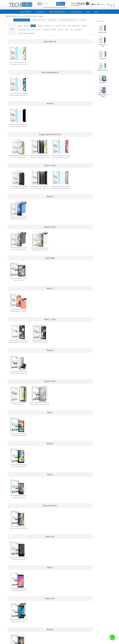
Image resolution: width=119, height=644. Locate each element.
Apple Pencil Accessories (57, 12)
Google (33, 26)
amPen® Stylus (52, 20)
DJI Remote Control (24, 30)
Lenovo (39, 30)
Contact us (102, 4)
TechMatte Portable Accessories (68, 20)
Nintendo (47, 26)
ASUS (33, 30)
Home (18, 16)
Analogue (84, 26)
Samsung (26, 26)
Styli (88, 12)
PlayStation (46, 30)
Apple (20, 26)
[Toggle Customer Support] (112, 637)
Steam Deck (76, 26)
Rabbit (54, 30)
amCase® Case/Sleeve (38, 20)
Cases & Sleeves (76, 12)
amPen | (58, 8)
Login (109, 4)
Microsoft (58, 26)
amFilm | (46, 8)
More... (97, 12)
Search (61, 4)
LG (53, 26)
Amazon (40, 26)
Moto (64, 26)
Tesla (67, 30)
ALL (40, 4)
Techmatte (64, 8)
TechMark (83, 20)
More (72, 30)
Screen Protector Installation (26, 33)
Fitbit (69, 26)
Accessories (78, 30)
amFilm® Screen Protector (30, 16)
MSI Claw (60, 30)
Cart (94, 4)
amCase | (52, 8)
